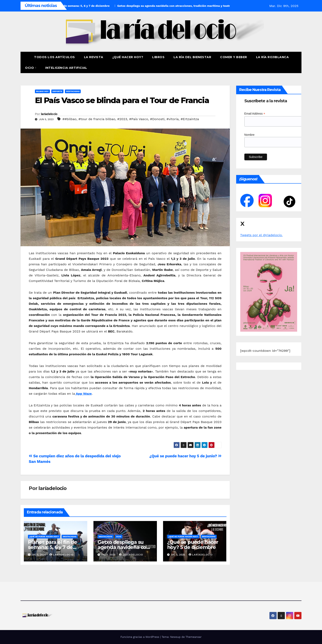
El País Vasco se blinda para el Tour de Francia (122, 100)
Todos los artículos (55, 57)
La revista (94, 57)
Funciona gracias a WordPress (140, 637)
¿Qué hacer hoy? (128, 57)
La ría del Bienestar (192, 57)
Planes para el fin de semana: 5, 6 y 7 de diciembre (52, 547)
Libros (158, 57)
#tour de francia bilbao (97, 119)
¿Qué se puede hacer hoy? (44, 536)
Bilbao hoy (42, 91)
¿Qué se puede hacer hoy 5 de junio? (185, 456)
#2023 (122, 119)
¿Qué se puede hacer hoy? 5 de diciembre (193, 545)
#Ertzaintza (190, 119)
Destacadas (73, 91)
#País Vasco (139, 119)
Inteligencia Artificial (66, 68)
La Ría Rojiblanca (273, 57)
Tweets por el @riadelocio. (262, 235)
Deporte (57, 91)
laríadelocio (49, 114)
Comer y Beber (234, 57)
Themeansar (194, 637)
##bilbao (69, 119)
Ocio (30, 68)
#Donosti (157, 119)
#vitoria (173, 119)
